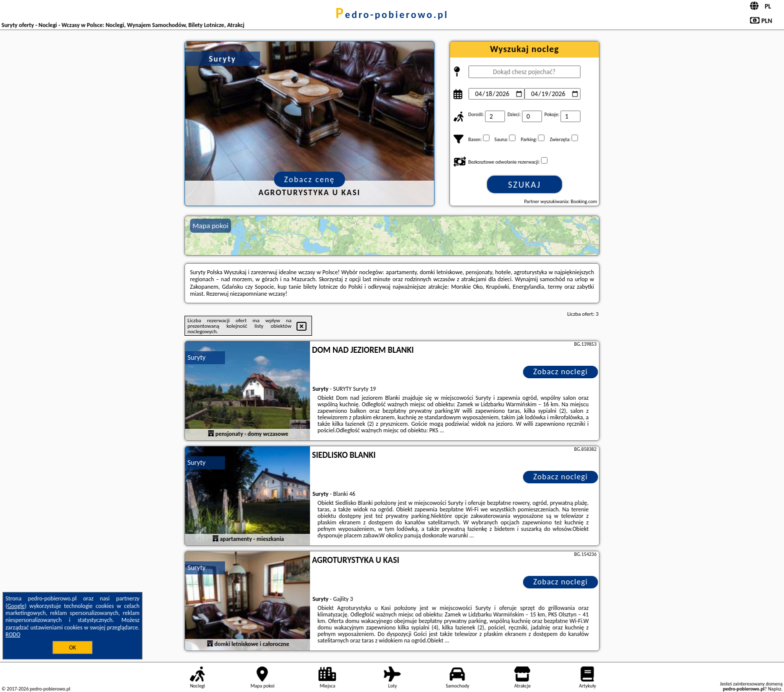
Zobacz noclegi (561, 372)
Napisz (775, 689)
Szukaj (524, 185)
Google (16, 606)
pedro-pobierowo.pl (392, 15)
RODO (13, 634)
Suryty (196, 358)
